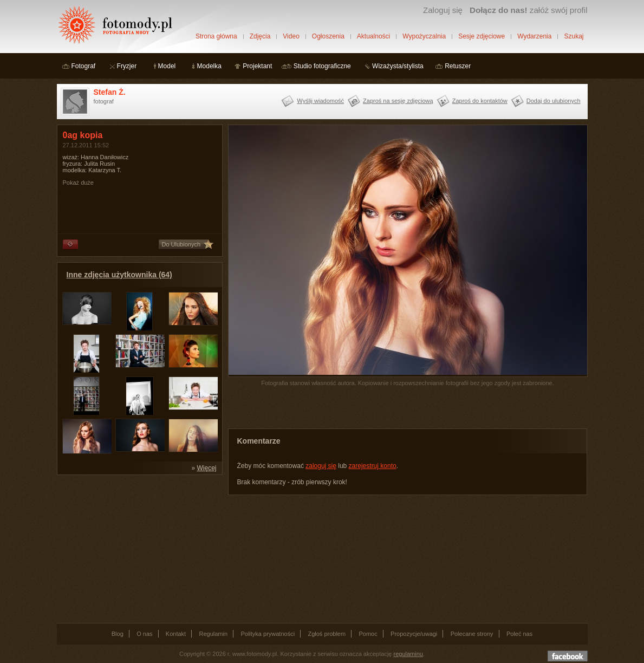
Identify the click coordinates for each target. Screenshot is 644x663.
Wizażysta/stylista (398, 66)
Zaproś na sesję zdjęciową (398, 101)
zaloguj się (321, 466)
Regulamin (214, 634)
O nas (144, 634)
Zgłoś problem (327, 634)
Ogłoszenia (328, 36)
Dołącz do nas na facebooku (568, 656)
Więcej (206, 468)
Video (291, 36)
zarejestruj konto (373, 466)
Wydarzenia (534, 36)
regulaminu (408, 654)
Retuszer (458, 66)
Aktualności (373, 36)
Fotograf (84, 66)
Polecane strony (472, 634)
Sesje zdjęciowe (482, 36)
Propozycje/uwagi (414, 634)
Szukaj (574, 36)
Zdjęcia (260, 36)
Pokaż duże (78, 183)
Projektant (257, 66)
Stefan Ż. (110, 92)
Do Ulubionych (181, 244)
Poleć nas (519, 634)
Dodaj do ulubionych (554, 101)
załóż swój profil (528, 10)
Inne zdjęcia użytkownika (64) (119, 275)
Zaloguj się (443, 10)
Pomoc (368, 634)
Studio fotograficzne (322, 66)
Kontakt (176, 634)
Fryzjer (127, 66)
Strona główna (216, 36)
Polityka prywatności (268, 634)
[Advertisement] (138, 548)
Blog (118, 634)
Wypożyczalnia (424, 36)
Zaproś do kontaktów (480, 101)
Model (167, 66)
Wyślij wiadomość (320, 101)
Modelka (209, 66)
